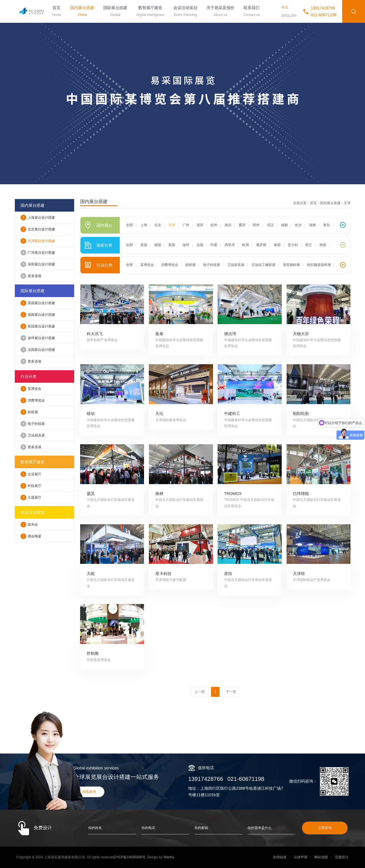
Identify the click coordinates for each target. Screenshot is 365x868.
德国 (158, 245)
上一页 (200, 692)
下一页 (231, 692)
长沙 (298, 225)
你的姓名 (95, 828)
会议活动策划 (185, 12)
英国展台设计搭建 (38, 326)
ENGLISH (289, 16)
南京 (228, 225)
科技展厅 (31, 486)
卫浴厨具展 (33, 435)
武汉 (270, 225)
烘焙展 (29, 412)
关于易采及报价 (220, 12)
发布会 (29, 525)
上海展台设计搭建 (38, 218)
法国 (200, 245)
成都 (284, 225)
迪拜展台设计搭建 (38, 338)
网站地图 (321, 857)
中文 (285, 7)
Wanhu (169, 857)
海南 (313, 225)
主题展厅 (31, 498)
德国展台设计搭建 (38, 315)
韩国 (323, 245)
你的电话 (148, 828)
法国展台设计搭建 (38, 350)
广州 (186, 225)
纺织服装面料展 (319, 265)
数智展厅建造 (150, 12)
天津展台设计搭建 (38, 241)
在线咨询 (89, 792)
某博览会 (31, 389)
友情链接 (280, 857)
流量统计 (342, 857)
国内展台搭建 (82, 12)
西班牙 (230, 245)
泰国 (277, 245)
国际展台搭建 (115, 12)
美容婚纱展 (291, 265)
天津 (172, 225)
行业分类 (29, 376)
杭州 (214, 225)
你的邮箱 (201, 828)
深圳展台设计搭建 (38, 264)
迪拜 (186, 245)
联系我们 (252, 12)
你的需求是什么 (259, 828)
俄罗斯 (261, 245)
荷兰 (309, 245)
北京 (158, 225)
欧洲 (246, 245)
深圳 (200, 225)
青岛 (327, 225)
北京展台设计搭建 (38, 229)
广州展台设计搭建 (38, 253)
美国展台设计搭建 (38, 303)
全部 (129, 225)
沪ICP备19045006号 (130, 857)
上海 (144, 225)
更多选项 (31, 276)
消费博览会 (33, 400)
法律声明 (301, 857)
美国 (144, 245)
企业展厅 (31, 474)
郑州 (256, 225)
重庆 (242, 225)
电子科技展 (33, 424)
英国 (172, 245)
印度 (214, 245)
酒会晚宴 (31, 536)
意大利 (293, 245)
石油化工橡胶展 (263, 265)
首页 (56, 12)
